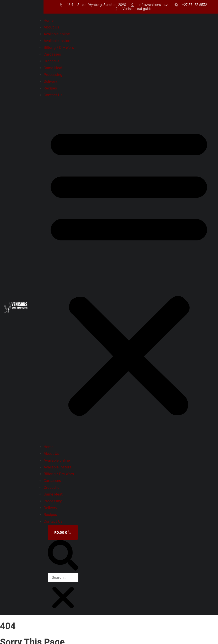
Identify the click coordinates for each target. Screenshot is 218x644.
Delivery (50, 81)
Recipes (50, 88)
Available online (57, 34)
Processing (53, 75)
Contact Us (53, 95)
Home (48, 20)
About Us (51, 27)
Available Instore (57, 41)
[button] (129, 271)
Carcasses (52, 54)
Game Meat (53, 68)
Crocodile (51, 61)
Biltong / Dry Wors (59, 48)
